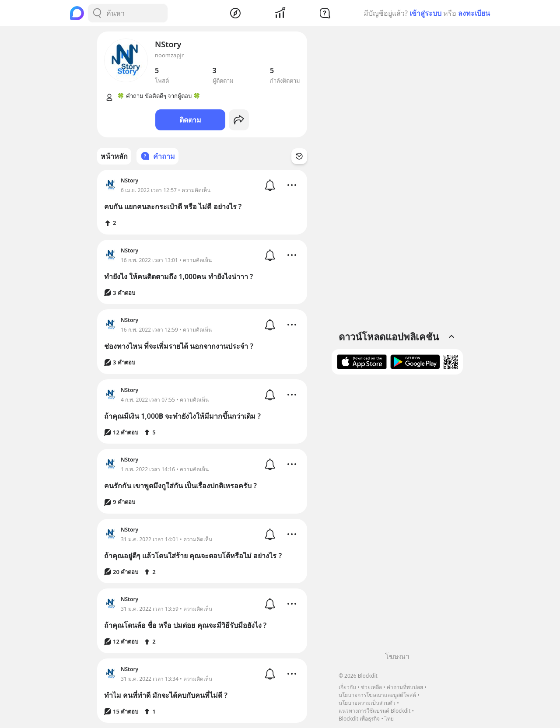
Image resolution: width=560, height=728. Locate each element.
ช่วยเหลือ (371, 687)
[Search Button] (97, 13)
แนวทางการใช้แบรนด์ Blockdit (374, 711)
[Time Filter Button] (299, 156)
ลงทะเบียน (474, 13)
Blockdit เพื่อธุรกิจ (359, 719)
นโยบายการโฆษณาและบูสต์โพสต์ (377, 695)
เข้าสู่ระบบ (425, 13)
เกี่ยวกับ (347, 687)
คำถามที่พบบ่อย (405, 687)
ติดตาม (190, 120)
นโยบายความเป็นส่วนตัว (367, 703)
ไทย (389, 719)
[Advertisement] (397, 516)
